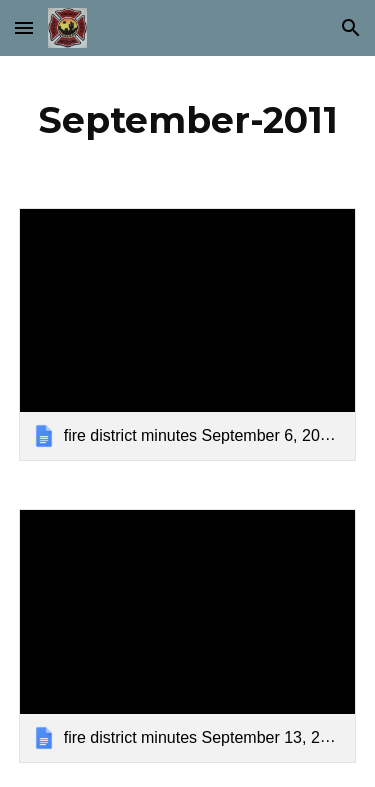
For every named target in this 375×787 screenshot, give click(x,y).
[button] (24, 27)
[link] (188, 334)
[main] (188, 120)
